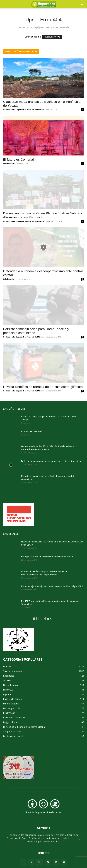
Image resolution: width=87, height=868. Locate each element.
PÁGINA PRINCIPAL (52, 37)
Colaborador (9, 163)
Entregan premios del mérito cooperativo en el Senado (48, 557)
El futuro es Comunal (18, 159)
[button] (83, 4)
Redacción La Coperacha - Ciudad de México (23, 110)
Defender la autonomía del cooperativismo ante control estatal (51, 461)
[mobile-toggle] (5, 4)
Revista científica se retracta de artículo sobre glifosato (43, 387)
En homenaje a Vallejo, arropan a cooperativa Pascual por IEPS (52, 586)
